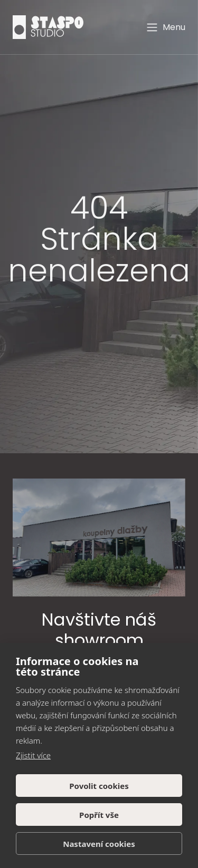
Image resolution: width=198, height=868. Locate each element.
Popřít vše (99, 815)
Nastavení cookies (99, 844)
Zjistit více (33, 755)
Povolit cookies (99, 786)
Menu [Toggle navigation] (166, 27)
